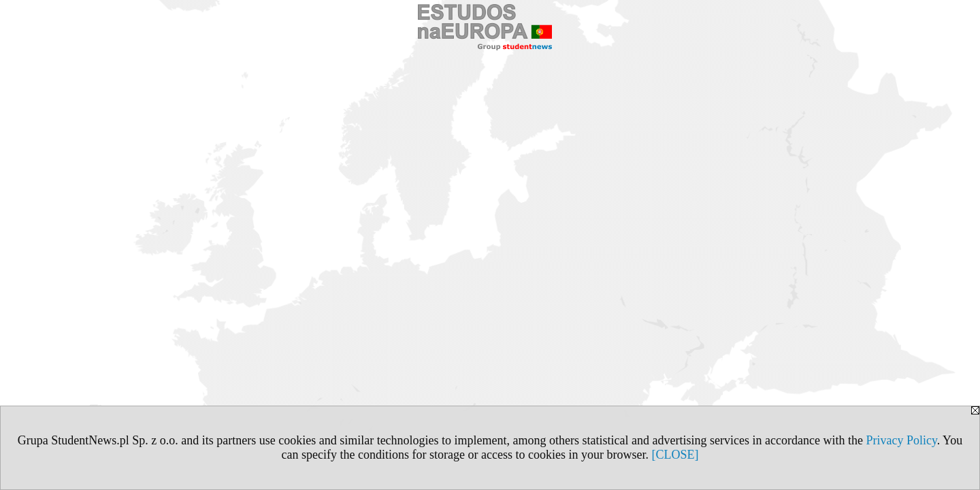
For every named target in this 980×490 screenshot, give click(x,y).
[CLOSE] (675, 455)
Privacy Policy (901, 440)
